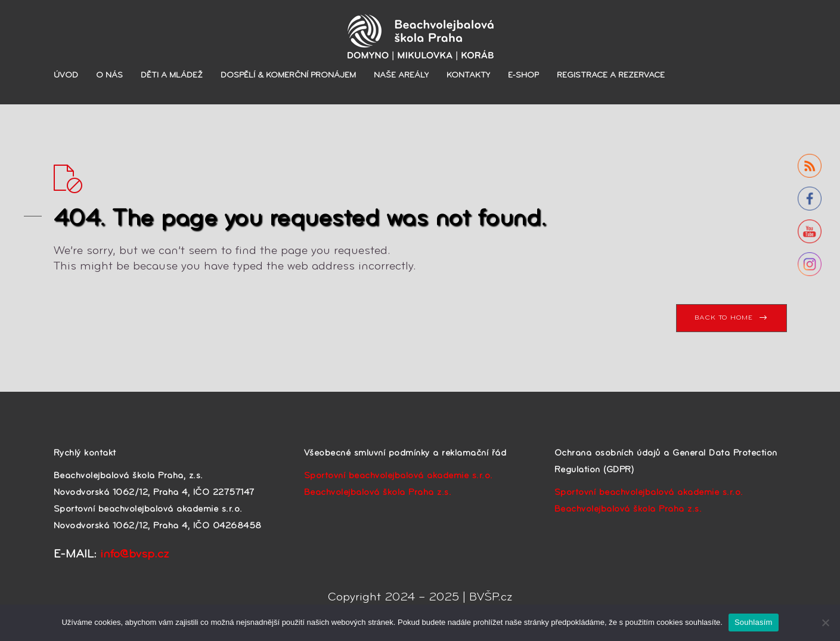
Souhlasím (754, 622)
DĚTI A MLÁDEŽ (172, 75)
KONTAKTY (468, 75)
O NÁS (109, 75)
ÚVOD (66, 75)
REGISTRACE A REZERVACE (611, 75)
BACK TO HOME (723, 318)
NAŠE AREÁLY (401, 75)
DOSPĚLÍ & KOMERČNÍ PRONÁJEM (288, 75)
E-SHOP (523, 75)
